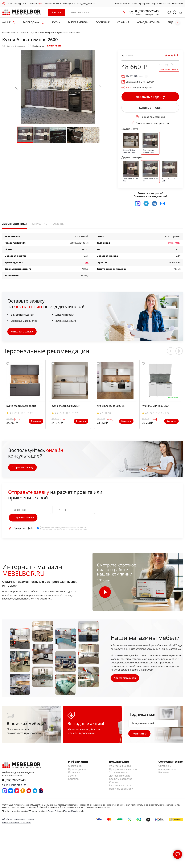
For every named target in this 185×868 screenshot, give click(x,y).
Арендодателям (167, 772)
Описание (40, 226)
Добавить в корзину (150, 97)
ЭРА (87, 265)
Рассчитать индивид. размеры (150, 125)
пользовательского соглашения (73, 529)
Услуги (72, 779)
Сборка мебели (122, 4)
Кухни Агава (54, 46)
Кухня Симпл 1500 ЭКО (155, 408)
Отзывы (58, 226)
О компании (75, 769)
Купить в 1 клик (150, 109)
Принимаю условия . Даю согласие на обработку (64, 530)
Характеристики (15, 226)
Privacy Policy (54, 814)
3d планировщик (119, 775)
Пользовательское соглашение (17, 825)
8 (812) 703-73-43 (144, 11)
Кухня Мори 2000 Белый (66, 408)
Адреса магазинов (125, 680)
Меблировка (69, 4)
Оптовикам (178, 4)
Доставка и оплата (52, 4)
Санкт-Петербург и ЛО (17, 4)
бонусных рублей (139, 87)
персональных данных (76, 532)
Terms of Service (71, 814)
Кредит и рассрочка (141, 4)
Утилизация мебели (121, 769)
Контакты (74, 782)
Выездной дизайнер (86, 4)
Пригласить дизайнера (150, 119)
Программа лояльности (123, 772)
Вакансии (164, 775)
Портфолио (75, 775)
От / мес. (135, 76)
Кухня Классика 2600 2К (111, 408)
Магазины (36, 4)
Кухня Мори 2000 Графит (21, 408)
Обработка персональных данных (18, 822)
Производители (77, 772)
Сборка (113, 785)
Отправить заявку (22, 334)
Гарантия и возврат (161, 4)
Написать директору (121, 792)
